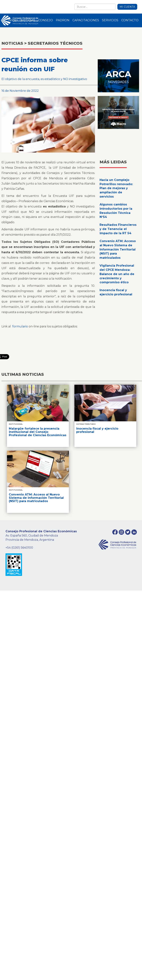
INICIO (13, 20)
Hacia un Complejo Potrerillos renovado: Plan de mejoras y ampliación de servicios (116, 188)
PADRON (63, 20)
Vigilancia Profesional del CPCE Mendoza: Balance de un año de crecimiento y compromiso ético (117, 274)
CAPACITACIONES (86, 20)
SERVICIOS (110, 20)
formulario (20, 326)
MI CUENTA (127, 7)
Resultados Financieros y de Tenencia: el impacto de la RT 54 (118, 229)
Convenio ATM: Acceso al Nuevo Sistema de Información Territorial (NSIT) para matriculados (118, 249)
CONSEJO (46, 20)
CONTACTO (130, 20)
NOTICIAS (28, 20)
